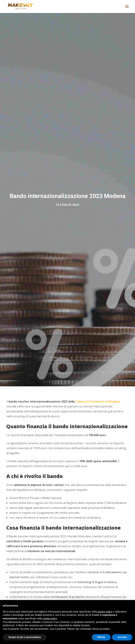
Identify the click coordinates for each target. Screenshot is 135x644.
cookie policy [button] (50, 618)
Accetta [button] (122, 637)
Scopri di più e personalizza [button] (25, 637)
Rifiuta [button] (101, 637)
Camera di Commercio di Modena (98, 399)
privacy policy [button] (105, 612)
